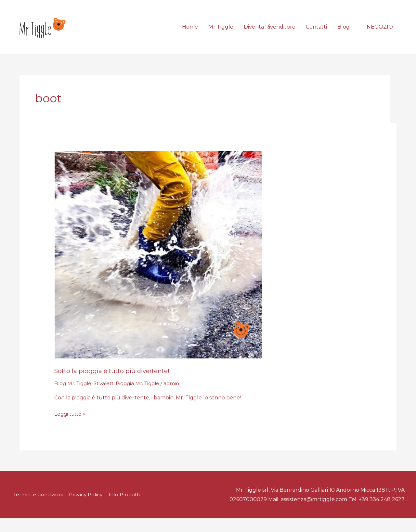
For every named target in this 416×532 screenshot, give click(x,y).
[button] (380, 34)
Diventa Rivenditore (270, 34)
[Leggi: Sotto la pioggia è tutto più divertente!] (158, 268)
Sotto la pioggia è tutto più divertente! (116, 385)
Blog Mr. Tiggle (74, 397)
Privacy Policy (88, 508)
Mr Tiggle (221, 34)
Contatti (316, 34)
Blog (344, 34)
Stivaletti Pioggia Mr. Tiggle (131, 397)
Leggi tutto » (71, 427)
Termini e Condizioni (37, 508)
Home (190, 34)
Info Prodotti (129, 508)
